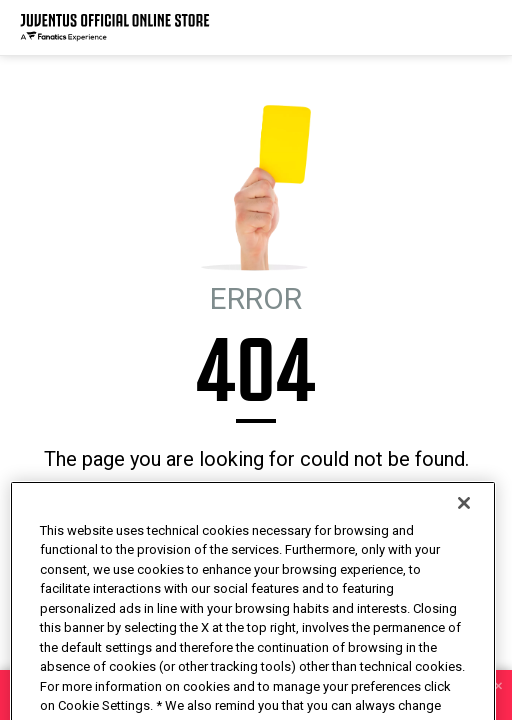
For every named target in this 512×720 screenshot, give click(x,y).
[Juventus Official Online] (115, 27)
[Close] (464, 535)
